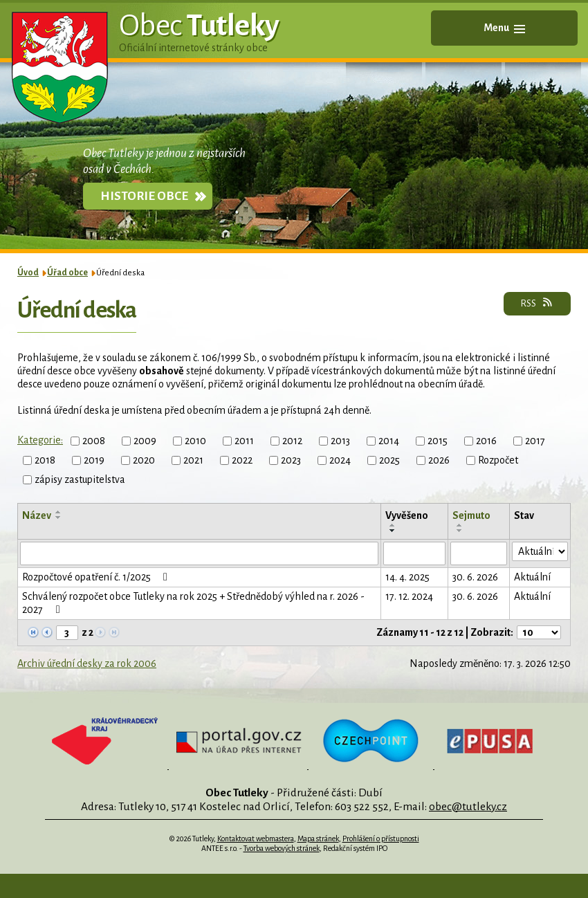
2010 (195, 441)
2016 (486, 441)
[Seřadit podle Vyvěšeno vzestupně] (393, 525)
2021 (193, 460)
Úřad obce (67, 273)
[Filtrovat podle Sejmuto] (479, 553)
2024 (340, 460)
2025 (389, 460)
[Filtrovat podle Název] (199, 553)
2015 (438, 441)
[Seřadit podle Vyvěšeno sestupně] (393, 531)
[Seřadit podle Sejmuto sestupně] (460, 531)
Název (37, 515)
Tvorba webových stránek (282, 848)
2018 (45, 460)
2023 (291, 460)
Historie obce (144, 196)
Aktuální (532, 577)
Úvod (28, 273)
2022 (242, 460)
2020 (144, 460)
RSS (537, 303)
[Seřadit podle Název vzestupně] (59, 512)
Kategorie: (40, 440)
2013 (340, 441)
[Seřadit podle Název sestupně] (59, 517)
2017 (535, 441)
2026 (439, 460)
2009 (145, 441)
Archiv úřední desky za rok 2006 (87, 663)
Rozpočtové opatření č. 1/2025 (97, 577)
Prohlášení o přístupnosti (381, 839)
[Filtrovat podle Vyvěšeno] (414, 553)
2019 (94, 460)
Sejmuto (471, 515)
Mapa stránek (318, 839)
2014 (389, 441)
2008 (94, 441)
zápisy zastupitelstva (80, 479)
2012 (292, 441)
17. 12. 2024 (409, 596)
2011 (244, 441)
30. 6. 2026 (475, 577)
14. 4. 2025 (407, 577)
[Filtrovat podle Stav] (540, 551)
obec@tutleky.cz (468, 806)
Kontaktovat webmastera (256, 839)
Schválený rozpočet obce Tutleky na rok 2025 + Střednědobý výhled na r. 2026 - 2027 (193, 603)
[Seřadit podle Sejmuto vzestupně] (460, 525)
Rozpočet (498, 460)
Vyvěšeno (407, 515)
